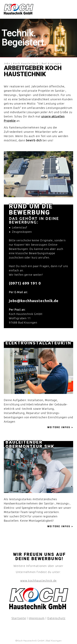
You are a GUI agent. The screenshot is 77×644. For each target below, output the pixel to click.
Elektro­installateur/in (38, 343)
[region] (38, 174)
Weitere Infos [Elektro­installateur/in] (59, 427)
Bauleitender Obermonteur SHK (30, 443)
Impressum (37, 618)
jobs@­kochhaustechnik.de (34, 301)
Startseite (19, 618)
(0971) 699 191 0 (25, 283)
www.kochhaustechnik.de (38, 581)
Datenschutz (56, 618)
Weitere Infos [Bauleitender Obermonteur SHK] (59, 526)
